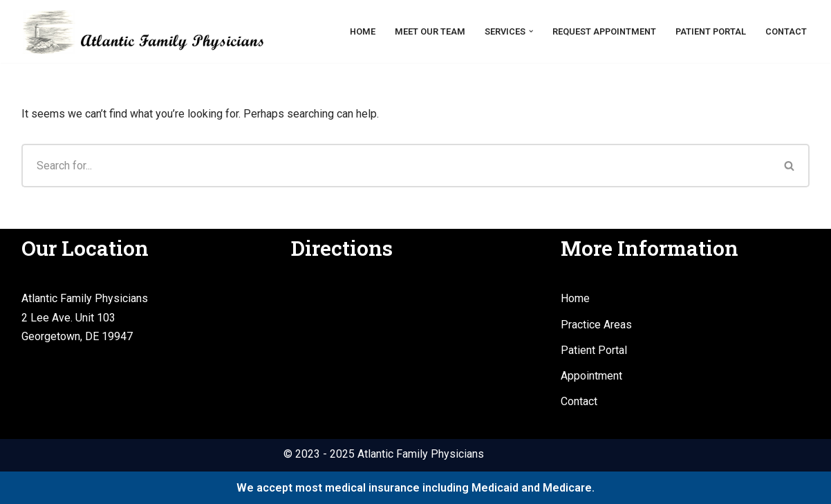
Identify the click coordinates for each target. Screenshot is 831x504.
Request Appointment (604, 31)
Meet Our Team (430, 31)
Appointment (591, 376)
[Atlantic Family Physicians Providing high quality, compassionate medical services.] (142, 31)
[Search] (396, 166)
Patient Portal (711, 31)
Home (363, 31)
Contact (786, 31)
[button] (531, 31)
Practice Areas (596, 325)
